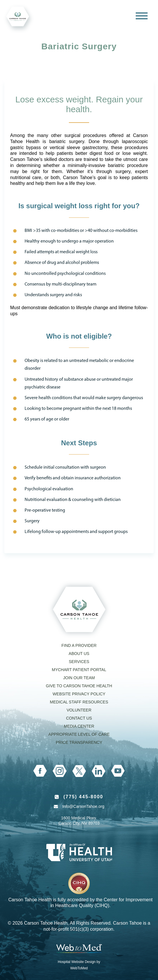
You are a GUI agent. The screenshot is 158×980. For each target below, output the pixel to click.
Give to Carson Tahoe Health (79, 686)
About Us (79, 654)
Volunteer (79, 710)
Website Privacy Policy (79, 694)
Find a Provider (79, 645)
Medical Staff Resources (79, 702)
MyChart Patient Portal (79, 670)
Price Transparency (79, 742)
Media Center (79, 726)
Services (79, 662)
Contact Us (79, 718)
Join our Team (79, 678)
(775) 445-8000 (83, 797)
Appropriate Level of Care (79, 734)
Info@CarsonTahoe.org (83, 806)
